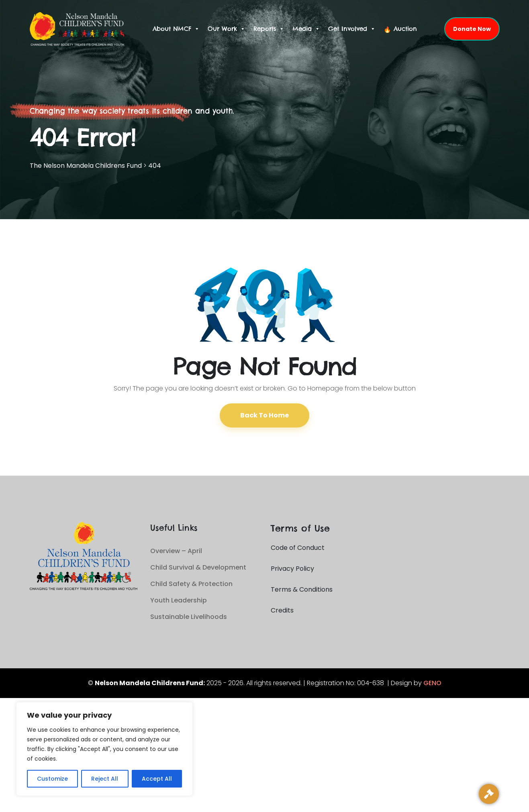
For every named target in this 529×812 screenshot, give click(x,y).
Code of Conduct (298, 548)
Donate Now (472, 29)
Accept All (157, 779)
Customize (52, 779)
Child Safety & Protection (191, 584)
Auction (405, 29)
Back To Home (264, 415)
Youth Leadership (179, 600)
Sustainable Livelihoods (189, 617)
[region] (104, 749)
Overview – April (176, 551)
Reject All (105, 779)
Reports (269, 29)
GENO (432, 683)
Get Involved (352, 29)
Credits (282, 610)
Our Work (227, 29)
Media (306, 29)
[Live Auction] (489, 794)
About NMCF (176, 29)
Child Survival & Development (198, 567)
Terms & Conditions (302, 589)
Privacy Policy (292, 569)
